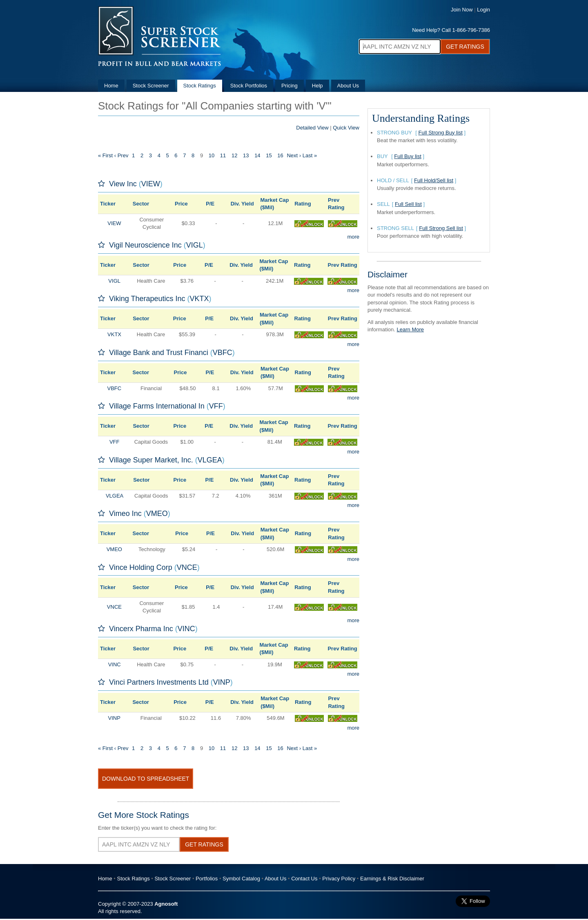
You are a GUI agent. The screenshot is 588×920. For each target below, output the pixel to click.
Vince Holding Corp (141, 567)
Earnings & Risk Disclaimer (392, 879)
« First (105, 155)
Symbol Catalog (241, 879)
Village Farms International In (157, 406)
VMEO (157, 514)
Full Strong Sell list (441, 228)
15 (269, 155)
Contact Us (304, 879)
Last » (310, 155)
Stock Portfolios (249, 86)
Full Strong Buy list (441, 133)
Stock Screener (151, 86)
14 (257, 155)
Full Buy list (408, 156)
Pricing (290, 86)
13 (246, 155)
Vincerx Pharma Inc (141, 629)
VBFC (223, 353)
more (353, 237)
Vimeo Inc (125, 514)
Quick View (346, 128)
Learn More (410, 329)
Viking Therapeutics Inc (147, 299)
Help (317, 86)
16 (280, 155)
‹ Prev (121, 155)
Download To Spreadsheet (146, 779)
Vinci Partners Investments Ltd (159, 682)
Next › (294, 155)
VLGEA (210, 460)
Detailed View (312, 128)
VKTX (199, 299)
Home (111, 86)
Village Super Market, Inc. (151, 460)
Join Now (462, 10)
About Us (348, 86)
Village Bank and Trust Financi (159, 353)
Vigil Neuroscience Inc (145, 245)
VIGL (195, 245)
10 (212, 155)
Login (483, 10)
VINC (186, 629)
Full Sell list (408, 204)
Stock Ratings (200, 86)
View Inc (123, 184)
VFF (216, 406)
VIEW (151, 184)
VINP (222, 682)
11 (223, 155)
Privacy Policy (339, 879)
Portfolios (207, 879)
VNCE (187, 567)
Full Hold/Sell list (434, 180)
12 (234, 155)
